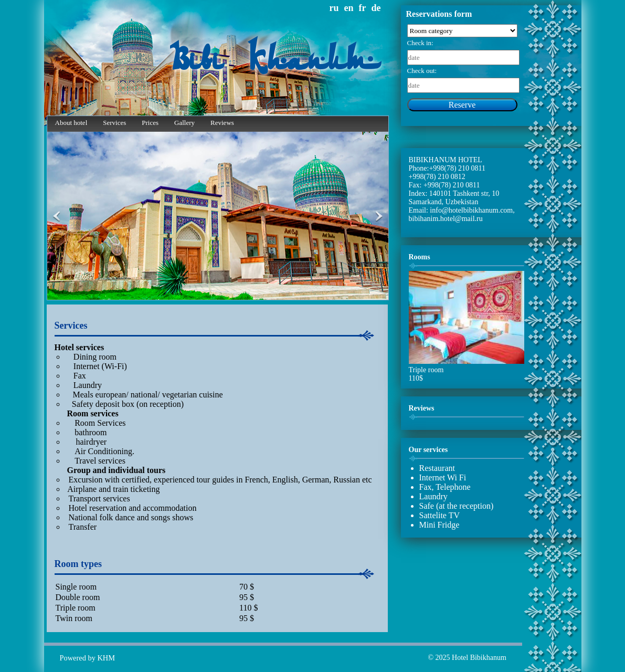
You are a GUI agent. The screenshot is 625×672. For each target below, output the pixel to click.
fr (363, 8)
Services (114, 123)
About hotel (71, 123)
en (349, 8)
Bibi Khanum (275, 61)
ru (334, 8)
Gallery (184, 123)
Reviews (222, 123)
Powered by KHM (88, 658)
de (376, 8)
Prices (150, 123)
